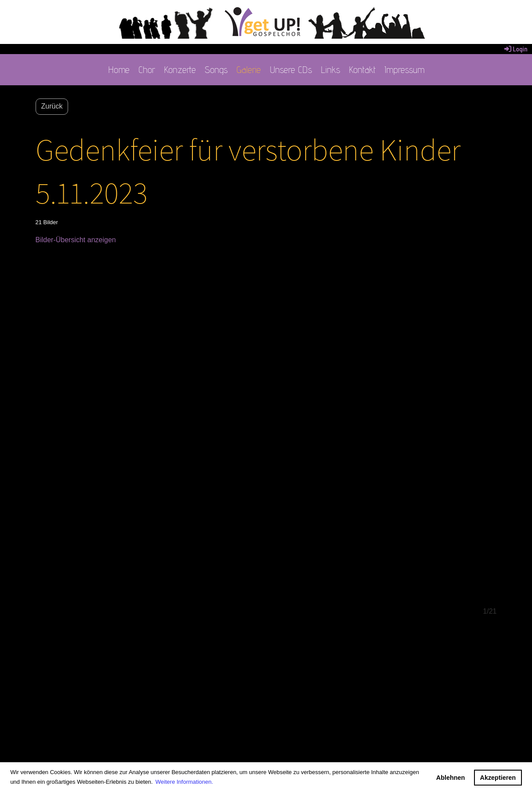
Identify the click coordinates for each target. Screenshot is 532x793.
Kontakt (362, 69)
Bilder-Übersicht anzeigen (76, 240)
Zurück (52, 106)
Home (119, 69)
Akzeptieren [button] (498, 778)
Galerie (249, 69)
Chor (147, 69)
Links (330, 69)
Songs (216, 69)
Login (515, 49)
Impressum (404, 69)
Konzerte (180, 69)
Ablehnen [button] (451, 778)
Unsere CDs (291, 69)
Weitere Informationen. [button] (184, 782)
